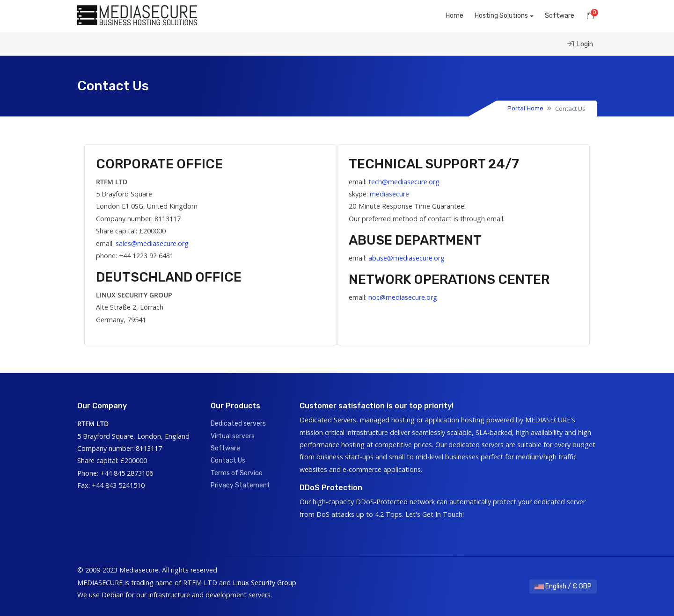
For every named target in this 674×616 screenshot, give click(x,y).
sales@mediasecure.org (152, 243)
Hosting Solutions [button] (501, 16)
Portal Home (525, 108)
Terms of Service (237, 473)
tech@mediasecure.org (404, 182)
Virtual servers (233, 436)
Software (560, 16)
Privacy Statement (240, 485)
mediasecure (389, 194)
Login (580, 44)
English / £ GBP (563, 586)
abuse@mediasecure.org (407, 258)
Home (454, 16)
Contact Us (228, 460)
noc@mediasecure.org (403, 297)
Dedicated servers (238, 424)
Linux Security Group (264, 583)
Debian (113, 595)
